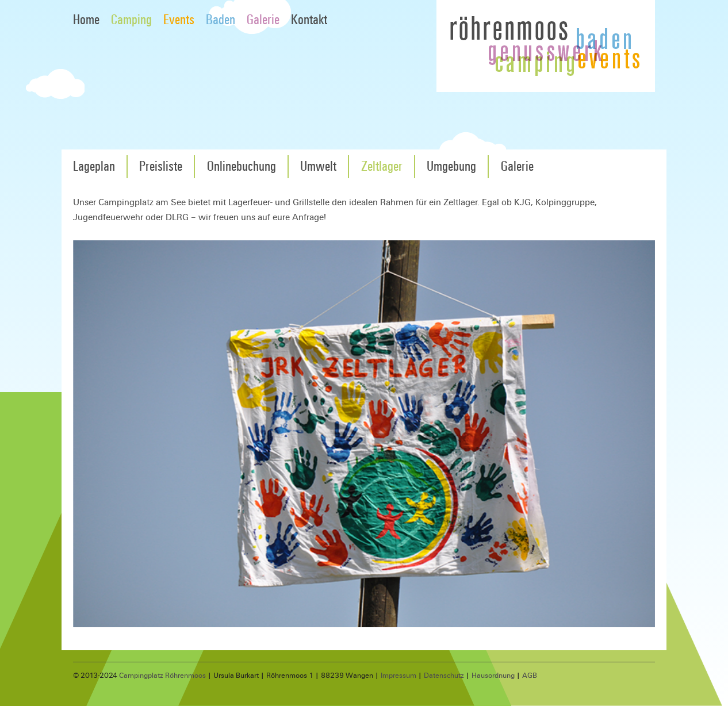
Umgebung (451, 166)
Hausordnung (493, 676)
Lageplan (94, 166)
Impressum (399, 676)
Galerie (263, 20)
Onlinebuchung (242, 166)
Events (179, 20)
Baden (221, 20)
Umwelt (318, 166)
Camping (131, 20)
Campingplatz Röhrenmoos (162, 676)
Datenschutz (444, 676)
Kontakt (309, 20)
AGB (530, 676)
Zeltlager (382, 166)
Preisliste (161, 166)
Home (86, 20)
